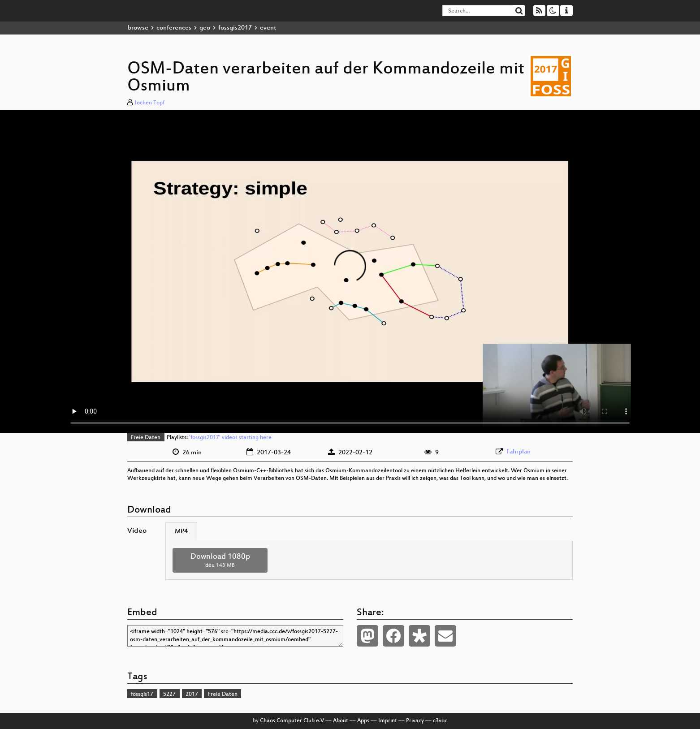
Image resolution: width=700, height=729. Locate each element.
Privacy (415, 721)
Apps (363, 721)
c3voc (440, 721)
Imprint (388, 721)
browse (138, 28)
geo (205, 28)
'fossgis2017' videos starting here (230, 438)
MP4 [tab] (181, 532)
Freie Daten (146, 438)
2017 (192, 694)
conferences (174, 28)
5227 (169, 694)
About (341, 721)
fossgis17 (142, 694)
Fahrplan (519, 452)
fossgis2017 (235, 28)
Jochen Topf (149, 103)
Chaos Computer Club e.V (292, 721)
